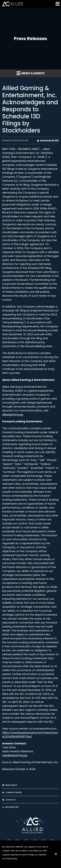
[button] (57, 4)
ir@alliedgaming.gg (15, 755)
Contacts (11, 800)
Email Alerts (11, 785)
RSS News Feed (12, 807)
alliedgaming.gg (13, 414)
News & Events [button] (31, 73)
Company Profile (13, 792)
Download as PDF (48, 140)
